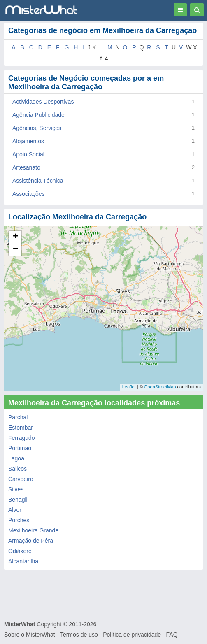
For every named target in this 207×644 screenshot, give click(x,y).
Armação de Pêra (31, 541)
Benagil (18, 500)
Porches (19, 520)
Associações (29, 194)
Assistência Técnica (38, 181)
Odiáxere (20, 551)
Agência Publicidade (38, 115)
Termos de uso (79, 635)
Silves (16, 489)
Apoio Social (28, 154)
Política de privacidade (132, 635)
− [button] (15, 249)
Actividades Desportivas (43, 102)
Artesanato (26, 167)
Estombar (21, 428)
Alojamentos (28, 141)
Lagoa (16, 458)
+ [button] (15, 237)
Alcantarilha (23, 561)
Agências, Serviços (37, 128)
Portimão (20, 448)
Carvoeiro (21, 479)
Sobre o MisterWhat (30, 635)
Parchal (18, 417)
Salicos (17, 469)
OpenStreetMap (160, 387)
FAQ (172, 635)
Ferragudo (22, 438)
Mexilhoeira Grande (33, 530)
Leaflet (129, 387)
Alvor (15, 510)
